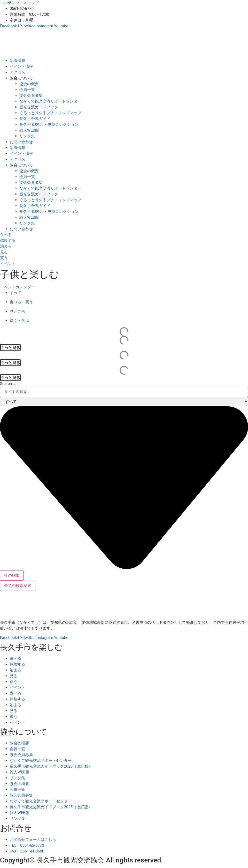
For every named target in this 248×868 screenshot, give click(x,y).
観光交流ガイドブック (39, 107)
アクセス (17, 72)
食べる (15, 658)
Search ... (8, 384)
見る (14, 676)
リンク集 (27, 136)
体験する (17, 664)
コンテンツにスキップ (19, 3)
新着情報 (17, 61)
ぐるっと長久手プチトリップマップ (50, 113)
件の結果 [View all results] (12, 575)
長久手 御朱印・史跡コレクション (49, 124)
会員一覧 (27, 90)
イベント (17, 687)
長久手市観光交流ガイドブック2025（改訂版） (51, 766)
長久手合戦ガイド (35, 119)
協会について (21, 78)
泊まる (15, 670)
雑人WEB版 (29, 130)
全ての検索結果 (18, 586)
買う (14, 682)
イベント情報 (21, 66)
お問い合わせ (21, 142)
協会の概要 (29, 84)
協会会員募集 (31, 95)
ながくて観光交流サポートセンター (50, 101)
